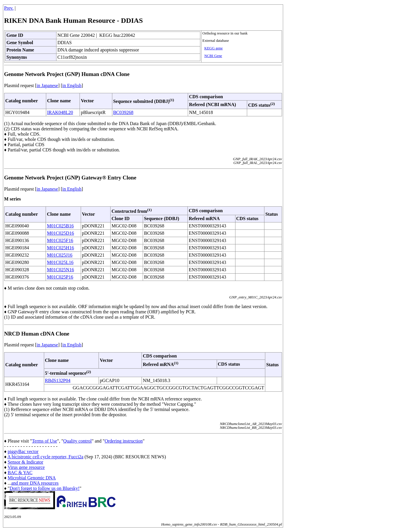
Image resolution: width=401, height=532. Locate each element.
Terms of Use (44, 441)
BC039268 (123, 112)
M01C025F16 (60, 240)
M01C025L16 (60, 262)
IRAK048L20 (60, 112)
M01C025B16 (60, 226)
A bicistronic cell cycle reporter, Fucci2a (45, 457)
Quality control (77, 441)
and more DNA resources (35, 483)
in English (72, 85)
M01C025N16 (60, 270)
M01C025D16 (60, 233)
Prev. (9, 8)
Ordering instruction (124, 441)
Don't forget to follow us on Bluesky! (45, 488)
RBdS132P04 (58, 380)
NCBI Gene (213, 56)
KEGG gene (214, 48)
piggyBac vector (23, 451)
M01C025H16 (60, 248)
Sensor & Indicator (25, 462)
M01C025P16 (60, 277)
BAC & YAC (20, 473)
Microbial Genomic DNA (32, 478)
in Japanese (47, 85)
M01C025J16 (60, 255)
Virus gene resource (26, 467)
